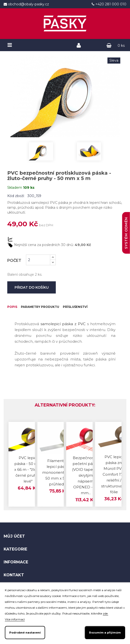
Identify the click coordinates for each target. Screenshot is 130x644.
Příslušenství (25, 318)
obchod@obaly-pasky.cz (28, 4)
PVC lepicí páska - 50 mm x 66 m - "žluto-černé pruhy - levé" (28, 481)
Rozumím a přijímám (105, 633)
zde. (106, 614)
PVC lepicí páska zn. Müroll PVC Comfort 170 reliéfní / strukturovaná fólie (114, 486)
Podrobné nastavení (25, 633)
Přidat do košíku (32, 287)
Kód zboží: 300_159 (24, 196)
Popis (14, 308)
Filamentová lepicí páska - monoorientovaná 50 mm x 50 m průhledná (59, 484)
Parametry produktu (53, 308)
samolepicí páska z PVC (63, 335)
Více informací (15, 619)
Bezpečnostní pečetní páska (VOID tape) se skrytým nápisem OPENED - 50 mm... (86, 487)
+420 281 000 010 (110, 4)
